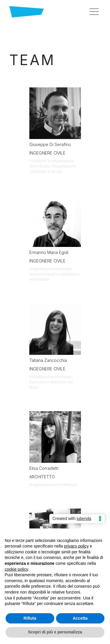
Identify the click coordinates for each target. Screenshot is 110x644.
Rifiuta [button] (30, 618)
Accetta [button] (80, 618)
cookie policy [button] (16, 569)
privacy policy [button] (76, 546)
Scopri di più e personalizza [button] (55, 632)
